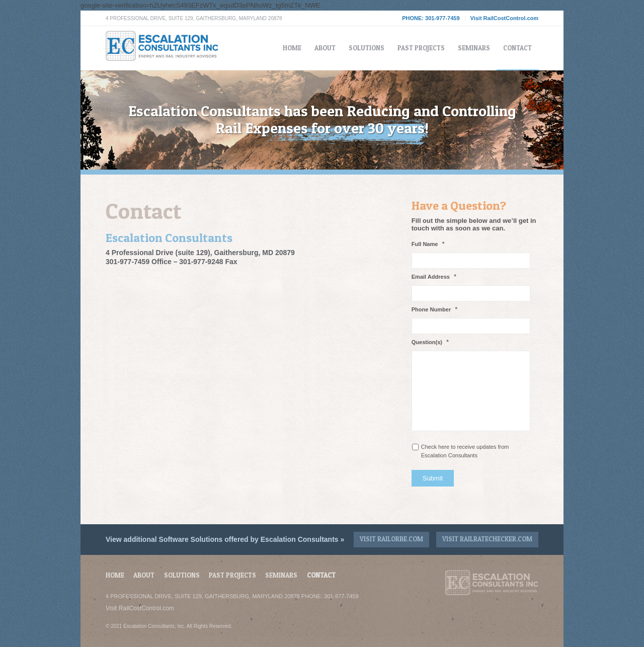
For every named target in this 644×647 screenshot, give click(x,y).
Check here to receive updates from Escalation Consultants (465, 451)
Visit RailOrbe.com (391, 539)
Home (115, 575)
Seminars (281, 575)
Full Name (428, 244)
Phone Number (435, 309)
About (144, 575)
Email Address (434, 276)
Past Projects (232, 575)
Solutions (182, 575)
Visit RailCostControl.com (504, 18)
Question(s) (430, 342)
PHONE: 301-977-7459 (431, 18)
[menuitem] (292, 48)
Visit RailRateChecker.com (487, 539)
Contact (321, 575)
